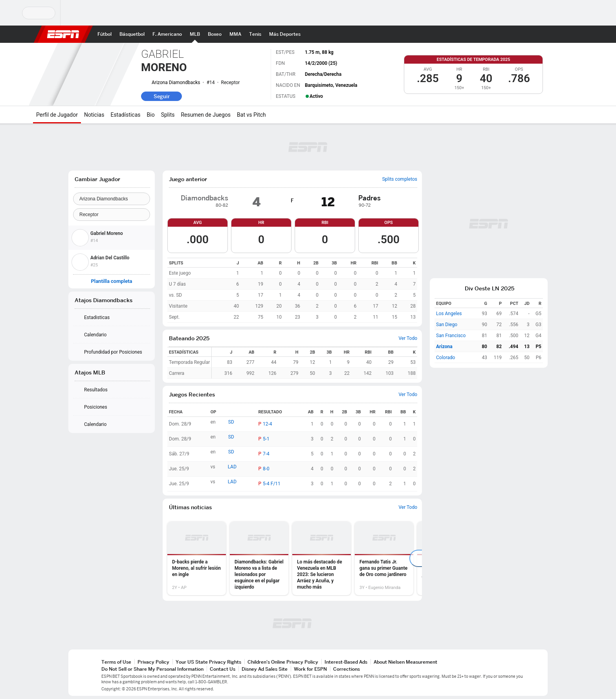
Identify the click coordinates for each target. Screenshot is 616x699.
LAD (232, 467)
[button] (558, 34)
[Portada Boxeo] (215, 34)
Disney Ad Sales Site (265, 669)
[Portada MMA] (235, 34)
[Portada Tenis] (255, 34)
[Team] (112, 199)
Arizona (444, 347)
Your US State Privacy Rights (208, 662)
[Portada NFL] (167, 34)
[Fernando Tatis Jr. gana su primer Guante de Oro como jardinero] (384, 558)
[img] (313, 202)
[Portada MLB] (195, 34)
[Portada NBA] (132, 34)
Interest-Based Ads (346, 662)
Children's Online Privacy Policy (283, 662)
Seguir (162, 96)
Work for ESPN (310, 669)
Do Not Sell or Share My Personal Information (152, 669)
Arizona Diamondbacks (176, 83)
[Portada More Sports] (285, 34)
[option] (197, 558)
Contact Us (223, 669)
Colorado (445, 358)
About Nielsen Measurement (405, 662)
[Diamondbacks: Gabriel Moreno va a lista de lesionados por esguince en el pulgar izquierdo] (259, 558)
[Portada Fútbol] (104, 34)
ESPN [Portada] (63, 34)
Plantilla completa (111, 281)
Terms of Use (116, 662)
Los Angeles (449, 314)
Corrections (346, 669)
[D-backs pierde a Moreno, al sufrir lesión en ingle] (197, 558)
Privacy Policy (153, 662)
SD (231, 422)
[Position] (112, 215)
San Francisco (451, 336)
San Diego (447, 325)
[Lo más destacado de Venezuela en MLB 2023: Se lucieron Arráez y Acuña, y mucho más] (322, 558)
